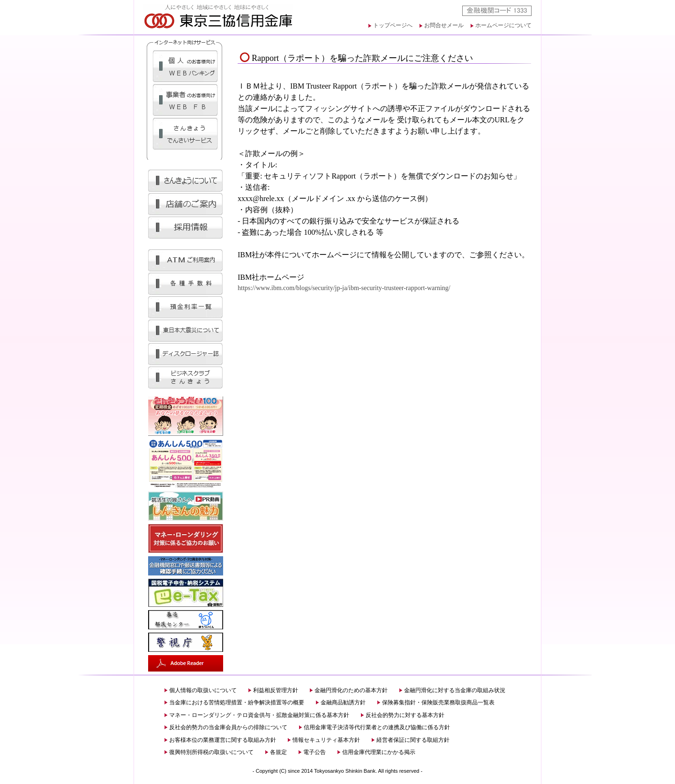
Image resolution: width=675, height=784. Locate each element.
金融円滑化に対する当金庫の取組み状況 (455, 690)
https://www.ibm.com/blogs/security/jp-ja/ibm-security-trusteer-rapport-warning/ (344, 288)
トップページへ (393, 25)
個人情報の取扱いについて (203, 690)
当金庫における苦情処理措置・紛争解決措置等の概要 (237, 702)
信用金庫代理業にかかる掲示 (379, 752)
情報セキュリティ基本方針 (326, 740)
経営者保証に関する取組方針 (413, 740)
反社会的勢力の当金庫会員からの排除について (228, 727)
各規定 (278, 752)
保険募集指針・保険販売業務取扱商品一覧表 (438, 702)
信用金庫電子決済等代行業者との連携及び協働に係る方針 (377, 727)
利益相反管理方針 (276, 690)
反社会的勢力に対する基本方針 (405, 715)
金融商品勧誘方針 (343, 702)
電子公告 (315, 752)
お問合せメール (444, 25)
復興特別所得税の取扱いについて (211, 752)
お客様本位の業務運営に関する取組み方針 (223, 740)
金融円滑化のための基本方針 (351, 690)
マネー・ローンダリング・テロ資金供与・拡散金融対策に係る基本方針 (259, 715)
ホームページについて (503, 25)
